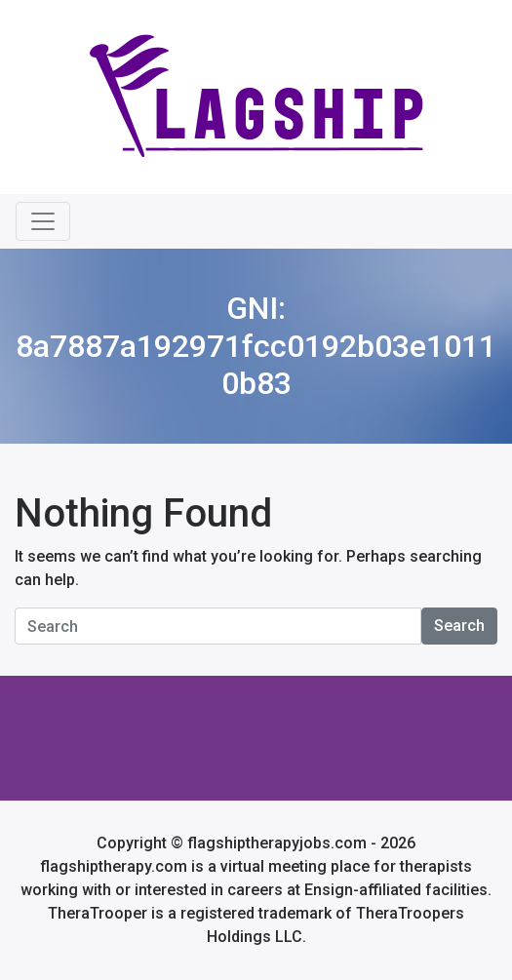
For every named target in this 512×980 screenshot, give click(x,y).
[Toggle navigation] (43, 221)
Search (459, 626)
